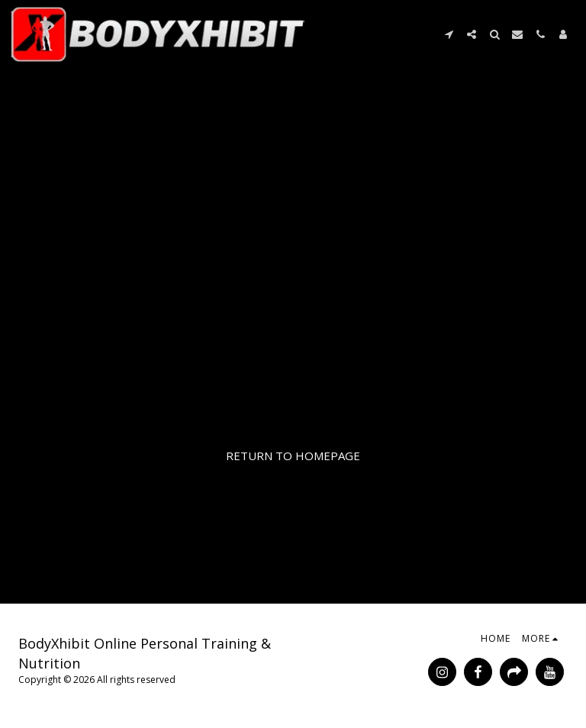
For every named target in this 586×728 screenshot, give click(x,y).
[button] (449, 34)
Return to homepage (293, 456)
